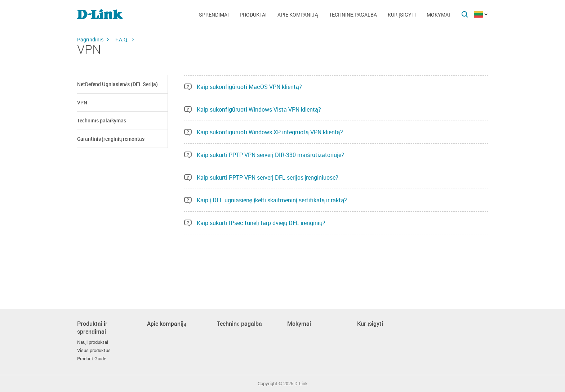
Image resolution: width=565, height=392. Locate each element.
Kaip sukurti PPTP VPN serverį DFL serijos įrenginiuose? (268, 177)
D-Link (301, 384)
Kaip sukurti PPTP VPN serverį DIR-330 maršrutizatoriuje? (270, 155)
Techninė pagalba (353, 15)
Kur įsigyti (402, 15)
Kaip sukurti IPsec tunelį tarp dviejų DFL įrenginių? (261, 223)
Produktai (253, 15)
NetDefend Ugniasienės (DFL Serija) (117, 84)
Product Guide (92, 359)
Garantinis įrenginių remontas (111, 139)
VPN (82, 102)
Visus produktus (94, 350)
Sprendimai (214, 15)
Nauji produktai (93, 342)
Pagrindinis (90, 39)
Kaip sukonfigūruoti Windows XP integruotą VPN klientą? (270, 132)
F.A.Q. (122, 39)
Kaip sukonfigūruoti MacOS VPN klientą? (249, 87)
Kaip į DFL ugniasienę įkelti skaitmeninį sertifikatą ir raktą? (272, 200)
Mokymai (438, 15)
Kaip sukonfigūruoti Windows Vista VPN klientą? (259, 109)
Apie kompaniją (298, 15)
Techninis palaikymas (102, 120)
